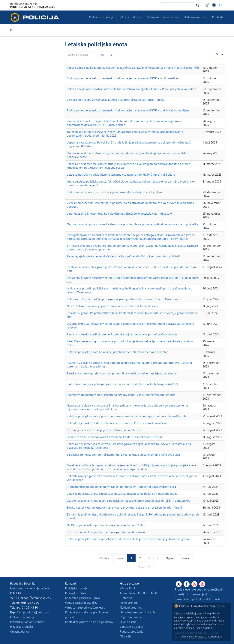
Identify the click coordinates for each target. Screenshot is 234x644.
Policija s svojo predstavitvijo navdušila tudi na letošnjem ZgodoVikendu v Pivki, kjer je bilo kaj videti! (131, 89)
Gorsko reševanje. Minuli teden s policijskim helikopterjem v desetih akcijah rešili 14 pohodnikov (128, 501)
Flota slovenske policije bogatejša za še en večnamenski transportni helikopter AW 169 (122, 384)
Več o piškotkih (204, 628)
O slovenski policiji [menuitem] (101, 17)
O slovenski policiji (22, 617)
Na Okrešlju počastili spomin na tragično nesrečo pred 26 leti (106, 525)
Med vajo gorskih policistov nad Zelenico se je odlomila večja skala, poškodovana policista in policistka (132, 224)
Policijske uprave (76, 593)
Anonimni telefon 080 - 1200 (138, 593)
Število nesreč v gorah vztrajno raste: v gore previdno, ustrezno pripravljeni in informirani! (124, 508)
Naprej (170, 558)
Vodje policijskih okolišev (81, 603)
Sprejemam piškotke (192, 637)
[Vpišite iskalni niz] (177, 5)
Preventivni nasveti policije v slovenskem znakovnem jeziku (208, 5)
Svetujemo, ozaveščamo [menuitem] (162, 17)
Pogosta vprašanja (132, 632)
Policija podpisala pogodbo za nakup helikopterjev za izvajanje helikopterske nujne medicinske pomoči (133, 68)
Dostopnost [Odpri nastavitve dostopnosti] (214, 5)
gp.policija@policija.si (36, 612)
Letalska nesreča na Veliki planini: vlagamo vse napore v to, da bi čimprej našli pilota (121, 175)
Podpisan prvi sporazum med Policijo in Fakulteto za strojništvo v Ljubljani (115, 192)
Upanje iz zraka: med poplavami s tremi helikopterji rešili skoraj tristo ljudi (115, 437)
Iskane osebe (128, 622)
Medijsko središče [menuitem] (195, 17)
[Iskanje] (198, 5)
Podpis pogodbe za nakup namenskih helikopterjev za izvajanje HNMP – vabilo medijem (123, 78)
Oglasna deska (19, 632)
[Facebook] (187, 584)
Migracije (126, 636)
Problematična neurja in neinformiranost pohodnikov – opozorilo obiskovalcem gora (121, 487)
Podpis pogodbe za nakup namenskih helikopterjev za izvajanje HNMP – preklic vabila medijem (128, 110)
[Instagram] (202, 584)
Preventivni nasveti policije (27, 622)
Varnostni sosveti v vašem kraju (85, 608)
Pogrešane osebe (131, 617)
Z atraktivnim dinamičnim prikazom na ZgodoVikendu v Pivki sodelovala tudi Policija (121, 395)
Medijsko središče (21, 627)
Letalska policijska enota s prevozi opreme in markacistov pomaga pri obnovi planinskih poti (126, 416)
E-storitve (126, 598)
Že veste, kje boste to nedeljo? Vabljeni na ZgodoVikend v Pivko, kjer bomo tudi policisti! (123, 256)
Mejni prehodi (129, 603)
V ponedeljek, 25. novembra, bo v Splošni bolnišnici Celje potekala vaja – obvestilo (119, 214)
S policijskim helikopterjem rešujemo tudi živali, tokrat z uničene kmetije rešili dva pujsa (123, 455)
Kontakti (217, 17)
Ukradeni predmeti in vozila (138, 612)
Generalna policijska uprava (83, 598)
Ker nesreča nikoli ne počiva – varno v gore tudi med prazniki (106, 532)
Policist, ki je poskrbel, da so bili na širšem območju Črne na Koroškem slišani (117, 423)
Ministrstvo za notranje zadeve (30, 588)
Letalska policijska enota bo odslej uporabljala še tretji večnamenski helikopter (117, 352)
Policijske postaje (76, 588)
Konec (186, 558)
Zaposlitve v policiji (132, 627)
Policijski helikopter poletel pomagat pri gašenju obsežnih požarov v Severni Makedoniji (123, 299)
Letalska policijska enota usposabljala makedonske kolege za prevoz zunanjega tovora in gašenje (129, 539)
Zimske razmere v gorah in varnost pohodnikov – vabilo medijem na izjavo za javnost (121, 373)
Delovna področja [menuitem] (130, 17)
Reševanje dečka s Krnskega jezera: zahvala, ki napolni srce (105, 430)
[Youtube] (194, 584)
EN (221, 5)
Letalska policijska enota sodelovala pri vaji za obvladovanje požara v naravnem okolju (122, 494)
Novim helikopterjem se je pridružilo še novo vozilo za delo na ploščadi (112, 306)
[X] (179, 584)
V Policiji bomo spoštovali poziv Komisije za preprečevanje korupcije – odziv (115, 100)
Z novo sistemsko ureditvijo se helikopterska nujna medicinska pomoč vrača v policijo (122, 334)
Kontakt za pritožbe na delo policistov (89, 622)
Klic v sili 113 (127, 588)
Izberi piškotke (214, 637)
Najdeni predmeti (131, 608)
